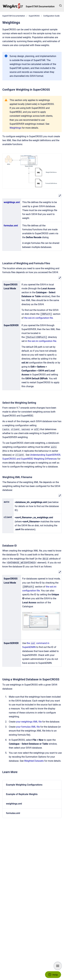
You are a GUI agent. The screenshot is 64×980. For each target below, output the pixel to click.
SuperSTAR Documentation (40, 6)
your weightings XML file (29, 722)
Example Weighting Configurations (24, 785)
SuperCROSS (34, 16)
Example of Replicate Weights (22, 794)
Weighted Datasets (34, 761)
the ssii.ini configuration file (39, 318)
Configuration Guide (51, 16)
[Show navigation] (58, 966)
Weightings (15, 128)
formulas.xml (11, 226)
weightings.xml (12, 202)
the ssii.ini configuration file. (42, 341)
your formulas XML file (28, 727)
